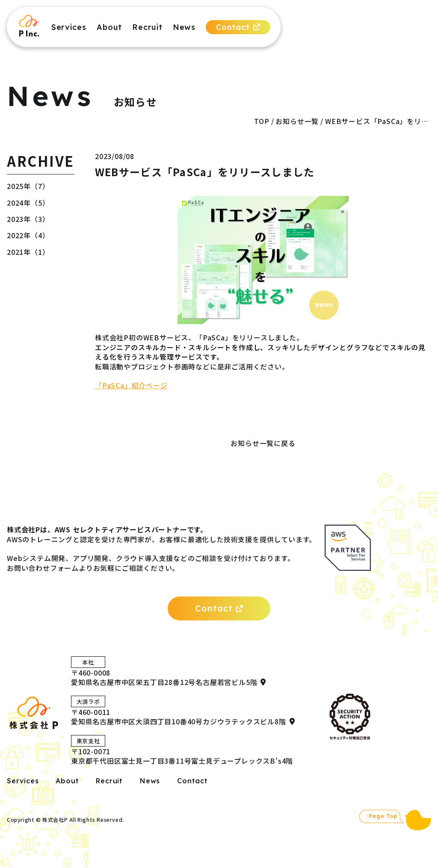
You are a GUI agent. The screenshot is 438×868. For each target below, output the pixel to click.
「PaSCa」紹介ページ (131, 385)
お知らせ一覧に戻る (263, 443)
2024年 (19, 203)
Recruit (147, 27)
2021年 (19, 252)
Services (69, 27)
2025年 (19, 186)
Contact (238, 27)
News (184, 27)
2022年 (19, 235)
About (109, 27)
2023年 (19, 219)
